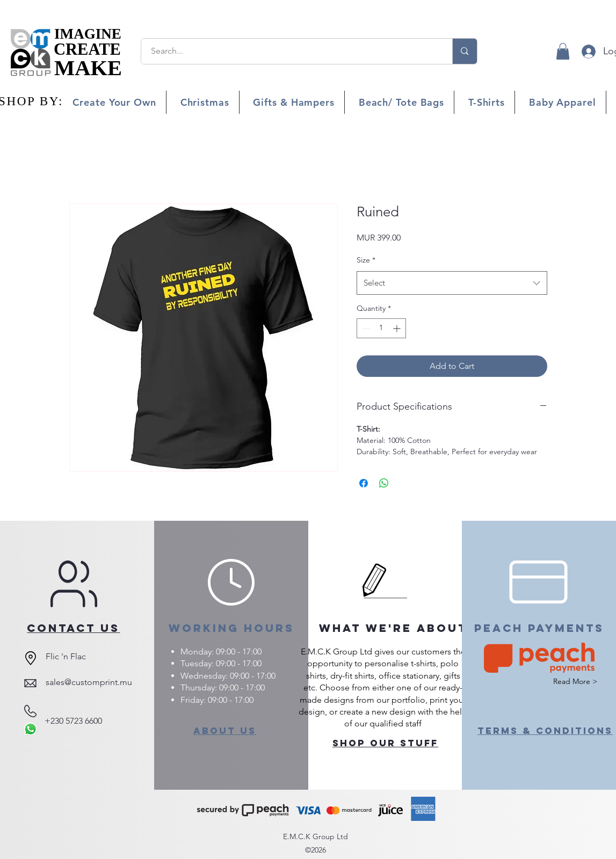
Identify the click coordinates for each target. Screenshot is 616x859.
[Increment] (398, 328)
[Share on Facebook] (364, 483)
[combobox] (452, 283)
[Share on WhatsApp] (384, 483)
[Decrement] (365, 328)
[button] (563, 51)
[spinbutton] (381, 328)
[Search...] (291, 51)
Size (366, 260)
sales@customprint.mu (89, 682)
